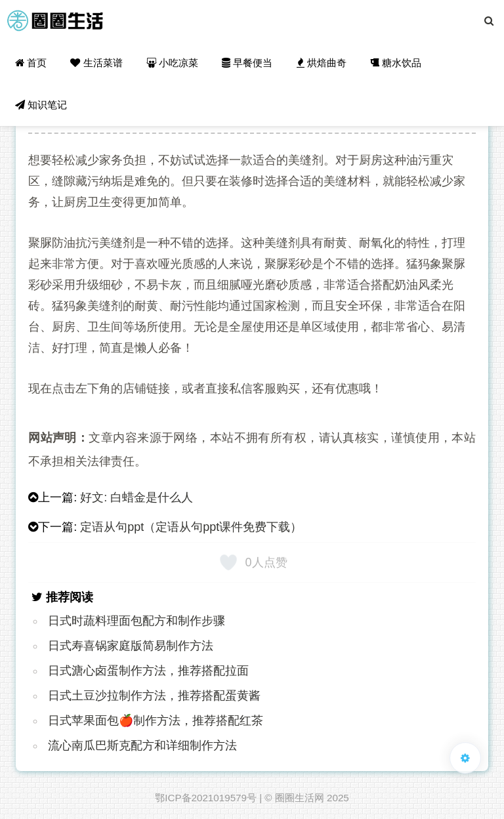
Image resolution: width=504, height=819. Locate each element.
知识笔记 (41, 105)
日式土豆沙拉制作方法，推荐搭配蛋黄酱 (154, 696)
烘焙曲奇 (322, 63)
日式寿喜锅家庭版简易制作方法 (131, 646)
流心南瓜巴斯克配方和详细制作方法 (142, 745)
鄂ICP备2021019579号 (206, 798)
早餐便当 (247, 63)
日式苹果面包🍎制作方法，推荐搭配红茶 (156, 721)
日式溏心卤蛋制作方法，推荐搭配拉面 (148, 671)
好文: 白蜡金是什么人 (136, 497)
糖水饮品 (396, 63)
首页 (31, 63)
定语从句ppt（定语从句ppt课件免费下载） (191, 527)
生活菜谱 (96, 63)
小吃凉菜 (172, 63)
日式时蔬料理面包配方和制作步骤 (136, 621)
